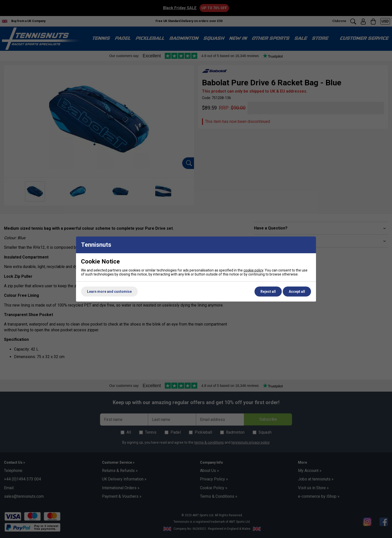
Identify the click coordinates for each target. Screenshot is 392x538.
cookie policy (253, 270)
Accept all (297, 292)
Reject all (268, 292)
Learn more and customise (109, 292)
